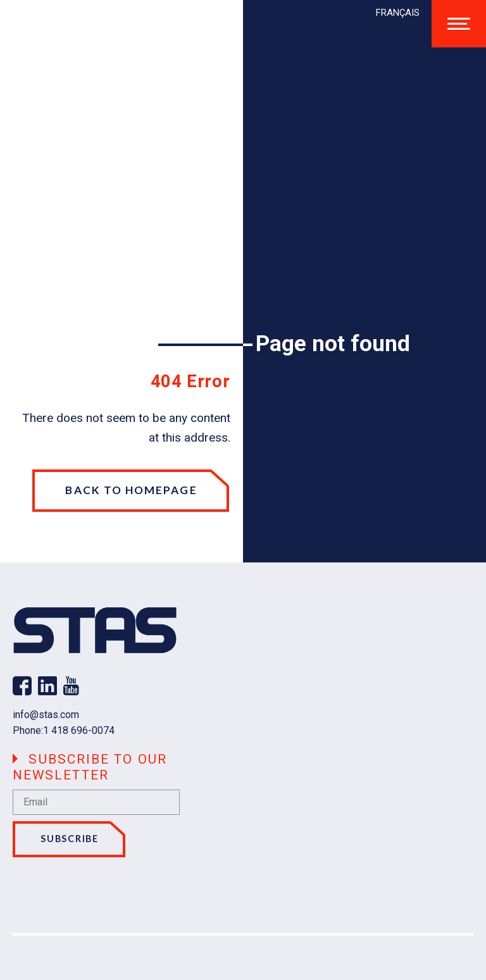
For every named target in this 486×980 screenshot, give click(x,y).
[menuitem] (398, 13)
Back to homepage (131, 490)
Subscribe (70, 839)
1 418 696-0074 (79, 730)
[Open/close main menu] (459, 24)
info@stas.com (46, 715)
